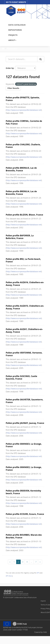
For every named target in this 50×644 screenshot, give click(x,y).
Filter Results (13, 88)
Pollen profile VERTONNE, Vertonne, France (24, 354)
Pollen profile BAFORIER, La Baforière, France (20, 237)
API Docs (9, 576)
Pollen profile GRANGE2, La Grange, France (24, 469)
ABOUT (12, 40)
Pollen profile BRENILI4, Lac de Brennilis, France (21, 193)
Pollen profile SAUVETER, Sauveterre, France (24, 401)
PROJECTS (13, 35)
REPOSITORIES (15, 30)
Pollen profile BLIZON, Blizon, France (24, 215)
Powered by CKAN (41, 632)
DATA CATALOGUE (17, 25)
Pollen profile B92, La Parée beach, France (23, 260)
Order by (10, 68)
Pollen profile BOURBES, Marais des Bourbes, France (24, 536)
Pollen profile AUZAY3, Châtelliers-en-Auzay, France (25, 307)
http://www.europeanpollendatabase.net (24, 110)
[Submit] (41, 59)
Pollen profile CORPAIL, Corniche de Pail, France (24, 122)
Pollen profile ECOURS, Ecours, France (25, 514)
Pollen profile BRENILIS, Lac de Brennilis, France (21, 169)
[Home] (3, 48)
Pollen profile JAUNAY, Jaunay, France (25, 423)
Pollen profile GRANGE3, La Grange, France (24, 445)
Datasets (12, 48)
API (38, 573)
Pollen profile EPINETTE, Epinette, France (23, 99)
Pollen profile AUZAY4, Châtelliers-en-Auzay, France (25, 284)
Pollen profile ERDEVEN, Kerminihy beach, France (23, 492)
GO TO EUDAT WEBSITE (16, 2)
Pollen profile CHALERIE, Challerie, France (23, 146)
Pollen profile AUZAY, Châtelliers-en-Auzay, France (24, 331)
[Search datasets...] (22, 59)
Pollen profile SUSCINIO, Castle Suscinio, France (21, 378)
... (31, 562)
